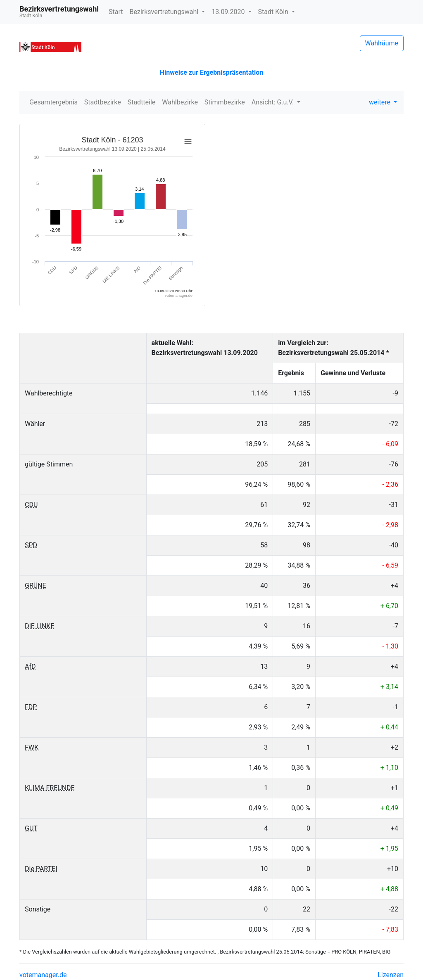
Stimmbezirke (225, 102)
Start (116, 12)
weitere (380, 102)
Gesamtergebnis (53, 102)
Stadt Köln (274, 12)
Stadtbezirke (103, 102)
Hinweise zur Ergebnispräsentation (211, 72)
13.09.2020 (229, 12)
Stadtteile (142, 102)
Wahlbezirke (180, 102)
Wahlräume (382, 43)
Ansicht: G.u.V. (273, 102)
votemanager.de (43, 975)
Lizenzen (391, 975)
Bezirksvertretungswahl (165, 12)
